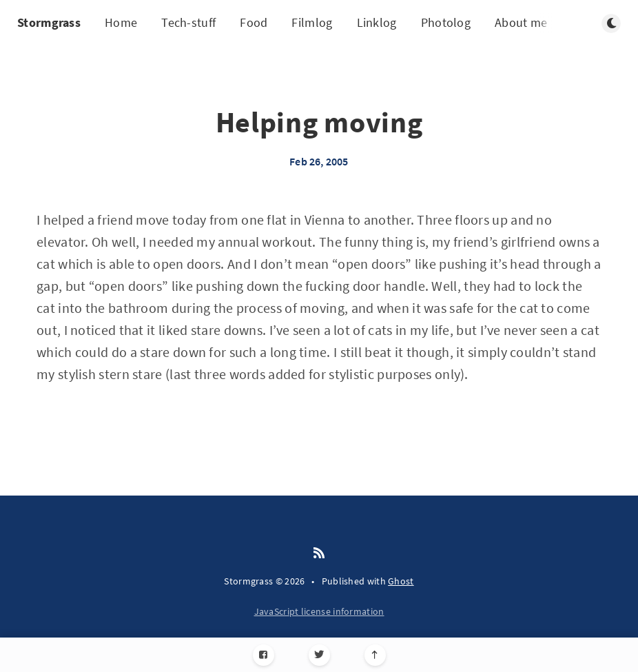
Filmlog (312, 22)
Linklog (377, 22)
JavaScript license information (319, 611)
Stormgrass (49, 22)
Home (121, 22)
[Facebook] (264, 655)
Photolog (446, 22)
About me (521, 22)
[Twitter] (319, 655)
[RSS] (319, 553)
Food (254, 22)
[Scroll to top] (375, 655)
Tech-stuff (188, 22)
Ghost (401, 581)
